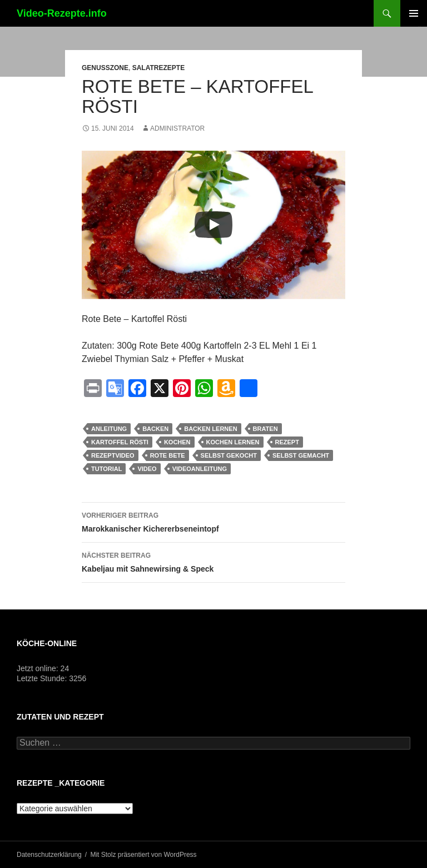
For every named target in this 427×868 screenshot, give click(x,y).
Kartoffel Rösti (120, 442)
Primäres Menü (414, 13)
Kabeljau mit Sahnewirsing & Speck (213, 561)
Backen (155, 429)
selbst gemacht (301, 455)
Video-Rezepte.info (62, 13)
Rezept (287, 442)
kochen (177, 442)
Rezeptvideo (113, 455)
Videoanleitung (200, 469)
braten (265, 429)
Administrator (177, 128)
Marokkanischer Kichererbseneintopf (213, 521)
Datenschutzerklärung (49, 855)
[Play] (213, 225)
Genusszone (105, 68)
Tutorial (106, 469)
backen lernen (210, 429)
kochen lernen (233, 442)
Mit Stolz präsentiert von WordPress (143, 855)
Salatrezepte (158, 68)
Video (147, 469)
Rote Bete (168, 455)
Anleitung (109, 429)
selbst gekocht (229, 455)
